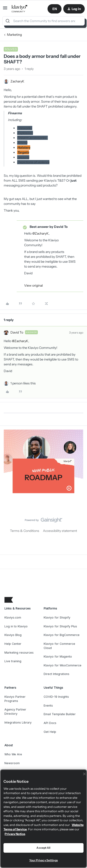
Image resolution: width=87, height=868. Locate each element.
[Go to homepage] (20, 9)
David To (17, 332)
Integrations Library (18, 722)
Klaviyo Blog (13, 635)
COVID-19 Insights (56, 697)
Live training (13, 661)
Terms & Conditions (25, 531)
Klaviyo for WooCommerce (63, 665)
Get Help (50, 732)
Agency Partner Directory (15, 712)
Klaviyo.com (13, 617)
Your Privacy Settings (43, 860)
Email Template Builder (60, 714)
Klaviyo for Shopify (57, 617)
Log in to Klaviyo (16, 626)
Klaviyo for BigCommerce (62, 635)
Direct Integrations (56, 674)
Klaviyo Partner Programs (15, 699)
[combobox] (43, 21)
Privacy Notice (15, 834)
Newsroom (12, 763)
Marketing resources (19, 653)
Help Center (13, 644)
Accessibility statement (60, 531)
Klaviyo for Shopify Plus (60, 626)
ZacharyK (17, 81)
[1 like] (23, 383)
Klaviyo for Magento (58, 657)
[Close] (84, 774)
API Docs (50, 723)
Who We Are (13, 754)
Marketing (14, 35)
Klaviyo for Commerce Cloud (59, 646)
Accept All (43, 848)
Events (48, 706)
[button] (5, 10)
